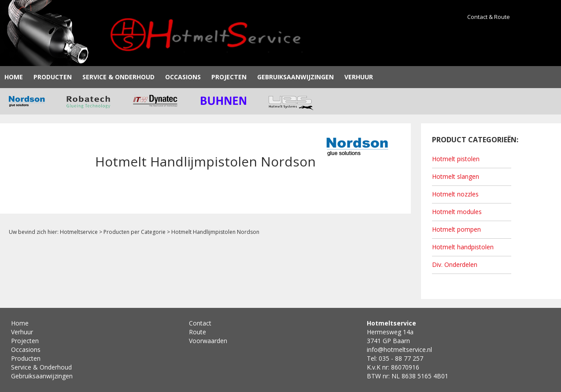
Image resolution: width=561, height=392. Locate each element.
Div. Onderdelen (455, 264)
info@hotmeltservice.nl (399, 349)
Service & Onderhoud (118, 77)
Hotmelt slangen (456, 176)
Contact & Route (489, 17)
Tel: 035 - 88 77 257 (395, 358)
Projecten (229, 77)
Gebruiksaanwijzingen (295, 77)
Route (197, 332)
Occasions (183, 77)
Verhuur (359, 77)
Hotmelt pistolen (456, 159)
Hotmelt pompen (456, 229)
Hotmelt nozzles (455, 194)
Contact (200, 323)
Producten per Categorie (135, 232)
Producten (53, 77)
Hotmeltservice (79, 232)
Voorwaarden (208, 341)
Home (14, 77)
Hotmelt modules (457, 212)
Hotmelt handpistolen (463, 247)
